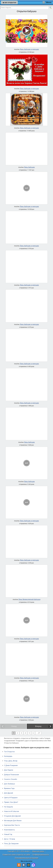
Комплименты (9, 830)
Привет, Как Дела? (11, 802)
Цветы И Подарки (11, 798)
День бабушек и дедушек (29, 49)
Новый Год (8, 834)
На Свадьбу (9, 807)
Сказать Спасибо (11, 779)
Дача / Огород (10, 839)
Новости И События (12, 811)
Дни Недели (9, 770)
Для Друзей (9, 793)
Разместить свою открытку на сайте (16, 855)
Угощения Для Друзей (12, 816)
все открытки (9, 2)
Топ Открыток (9, 752)
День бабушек (29, 167)
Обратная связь (38, 851)
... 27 (38, 733)
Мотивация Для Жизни (13, 821)
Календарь (8, 756)
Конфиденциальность (41, 855)
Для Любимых (10, 784)
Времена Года (9, 788)
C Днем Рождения (11, 765)
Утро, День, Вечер (11, 761)
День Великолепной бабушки (29, 599)
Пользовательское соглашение (26, 858)
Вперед (38, 726)
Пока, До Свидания (11, 844)
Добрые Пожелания (12, 775)
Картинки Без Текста (12, 825)
